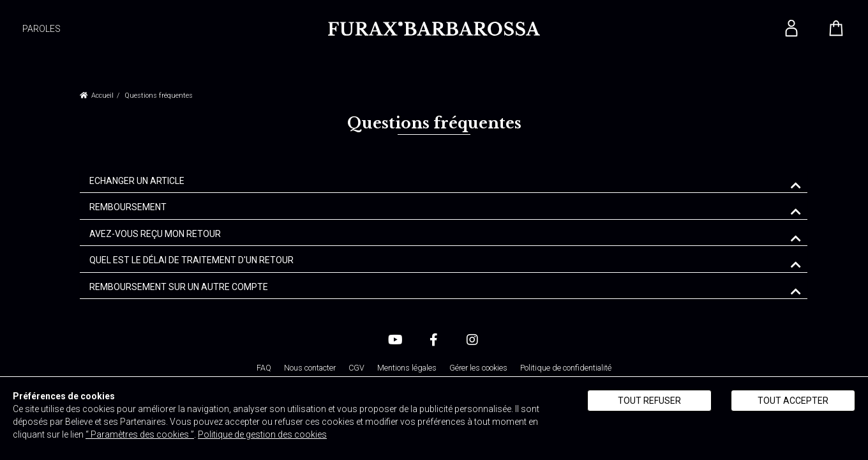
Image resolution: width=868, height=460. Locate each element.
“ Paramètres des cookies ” (140, 434)
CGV (356, 368)
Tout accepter (793, 401)
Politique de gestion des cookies (262, 434)
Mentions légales (407, 368)
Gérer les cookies (478, 368)
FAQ (264, 368)
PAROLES (41, 29)
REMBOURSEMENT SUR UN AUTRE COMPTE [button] (179, 287)
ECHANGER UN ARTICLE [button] (137, 181)
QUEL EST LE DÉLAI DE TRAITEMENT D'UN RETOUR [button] (191, 260)
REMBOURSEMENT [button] (128, 207)
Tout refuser (649, 401)
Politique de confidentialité (566, 368)
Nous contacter (310, 368)
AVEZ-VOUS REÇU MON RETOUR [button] (155, 234)
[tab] (444, 181)
